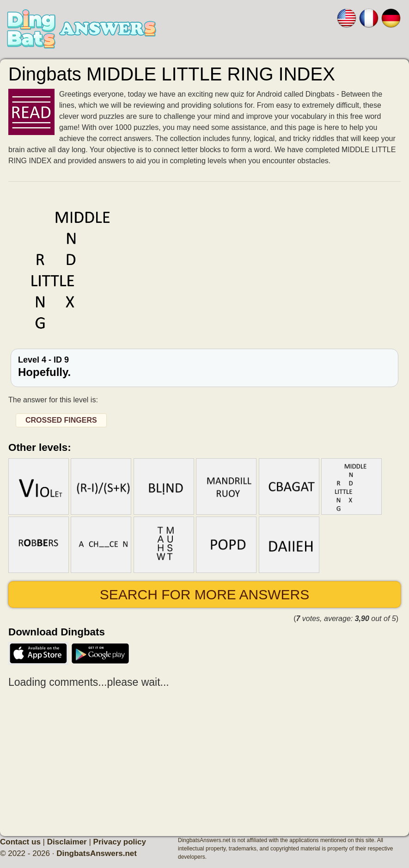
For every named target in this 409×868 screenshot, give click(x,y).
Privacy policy (120, 842)
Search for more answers (204, 594)
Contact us (20, 842)
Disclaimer (67, 842)
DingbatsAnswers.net (97, 853)
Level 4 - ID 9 (204, 367)
